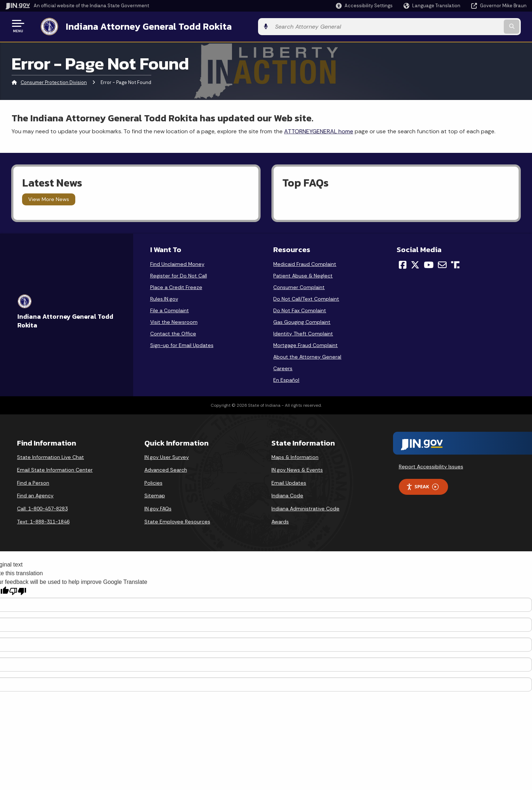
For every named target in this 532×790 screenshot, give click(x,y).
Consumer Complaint (299, 286)
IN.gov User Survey (167, 456)
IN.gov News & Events (297, 469)
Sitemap (155, 494)
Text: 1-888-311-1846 (43, 520)
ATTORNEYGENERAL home (319, 130)
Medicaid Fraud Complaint (305, 263)
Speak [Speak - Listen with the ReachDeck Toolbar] (422, 486)
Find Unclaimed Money (177, 263)
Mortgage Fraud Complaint (305, 344)
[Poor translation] (18, 590)
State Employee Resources (177, 520)
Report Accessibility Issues (431, 465)
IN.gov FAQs (158, 507)
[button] (364, 6)
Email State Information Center (55, 469)
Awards (280, 520)
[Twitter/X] (415, 263)
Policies (153, 481)
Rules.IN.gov (164, 297)
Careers (283, 367)
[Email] (442, 263)
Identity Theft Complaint (303, 332)
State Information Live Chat (50, 456)
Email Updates (289, 481)
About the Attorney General (307, 355)
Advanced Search (166, 469)
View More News (49, 198)
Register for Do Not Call (179, 274)
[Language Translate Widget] (433, 6)
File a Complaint (170, 309)
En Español (286, 379)
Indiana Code (287, 494)
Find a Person (33, 481)
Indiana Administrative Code (305, 507)
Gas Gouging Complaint (302, 321)
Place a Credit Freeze (176, 286)
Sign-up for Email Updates (182, 344)
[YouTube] (429, 263)
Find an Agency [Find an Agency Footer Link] (35, 494)
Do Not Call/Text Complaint (306, 297)
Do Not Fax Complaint (300, 309)
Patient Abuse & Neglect (303, 274)
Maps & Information (295, 456)
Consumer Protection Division (54, 81)
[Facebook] (403, 263)
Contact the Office (173, 332)
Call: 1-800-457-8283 (42, 507)
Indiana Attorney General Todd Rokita (142, 26)
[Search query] (466, 26)
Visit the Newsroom (174, 321)
